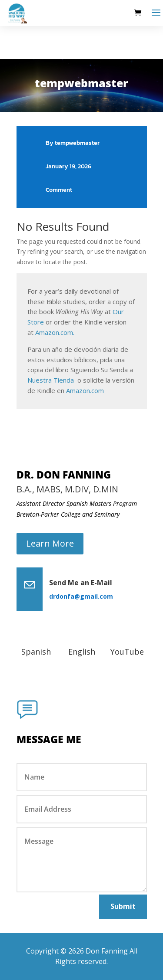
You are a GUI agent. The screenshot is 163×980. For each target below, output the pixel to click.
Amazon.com (85, 390)
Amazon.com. (55, 332)
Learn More (50, 543)
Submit (123, 906)
